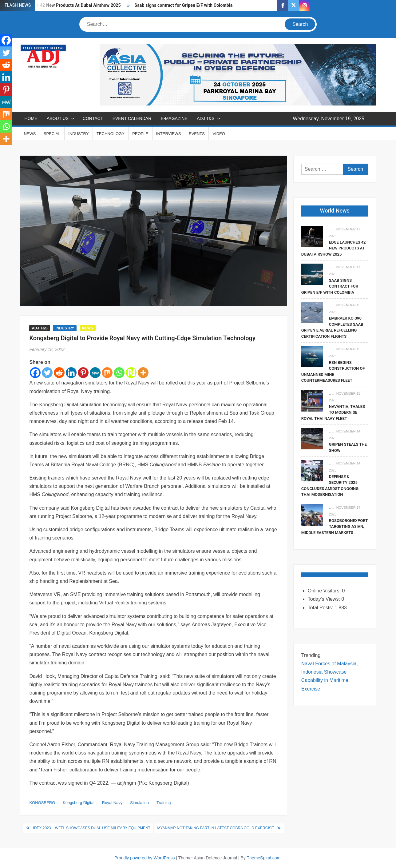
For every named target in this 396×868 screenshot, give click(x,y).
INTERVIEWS (169, 134)
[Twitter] (47, 373)
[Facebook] (35, 373)
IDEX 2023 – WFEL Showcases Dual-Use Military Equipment (92, 828)
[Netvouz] (131, 373)
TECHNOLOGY (111, 134)
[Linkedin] (71, 373)
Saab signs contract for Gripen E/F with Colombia (183, 5)
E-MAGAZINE (174, 118)
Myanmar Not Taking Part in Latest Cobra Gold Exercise (215, 828)
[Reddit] (59, 373)
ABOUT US (58, 118)
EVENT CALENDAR (132, 118)
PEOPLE (140, 134)
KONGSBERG (42, 803)
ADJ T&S (206, 118)
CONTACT (93, 118)
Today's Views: (325, 599)
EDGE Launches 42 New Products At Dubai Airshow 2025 (64, 5)
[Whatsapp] (119, 373)
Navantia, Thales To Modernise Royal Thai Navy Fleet (333, 412)
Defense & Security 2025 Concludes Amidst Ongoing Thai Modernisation (330, 486)
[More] (143, 373)
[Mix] (107, 373)
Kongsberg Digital (79, 803)
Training (164, 803)
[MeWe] (95, 373)
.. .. (331, 229)
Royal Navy (112, 803)
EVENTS (197, 134)
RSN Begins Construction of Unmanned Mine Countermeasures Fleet (333, 372)
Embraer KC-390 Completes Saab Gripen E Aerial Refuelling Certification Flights (332, 327)
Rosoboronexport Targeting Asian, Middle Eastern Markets (335, 527)
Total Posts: (321, 608)
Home (31, 118)
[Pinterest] (83, 373)
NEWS (30, 134)
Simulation (139, 803)
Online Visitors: (325, 591)
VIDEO (219, 134)
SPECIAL (52, 134)
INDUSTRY (78, 134)
